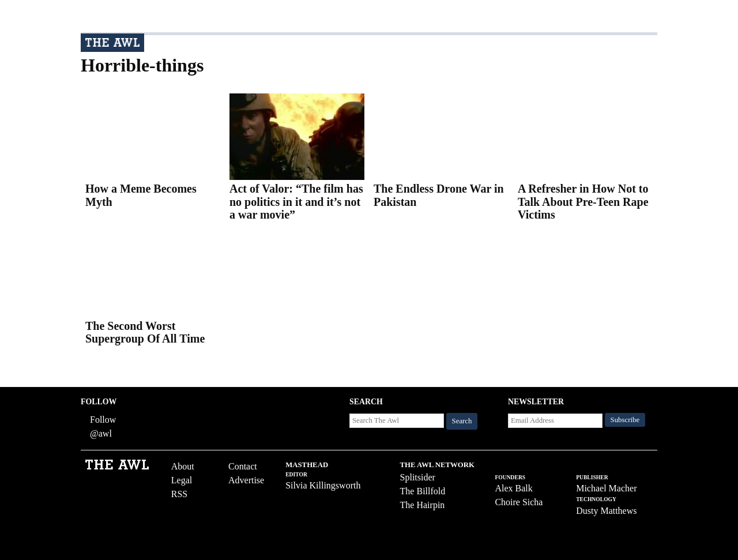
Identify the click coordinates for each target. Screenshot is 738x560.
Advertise (246, 480)
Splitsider (418, 477)
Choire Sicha (519, 502)
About (183, 466)
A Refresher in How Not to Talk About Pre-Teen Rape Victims (583, 202)
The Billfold (423, 491)
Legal (182, 480)
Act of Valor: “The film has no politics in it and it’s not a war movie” (296, 202)
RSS (179, 494)
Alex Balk (513, 488)
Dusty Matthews (606, 511)
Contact (243, 466)
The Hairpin (423, 505)
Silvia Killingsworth (323, 485)
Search (462, 421)
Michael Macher (606, 488)
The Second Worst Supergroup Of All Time (145, 332)
